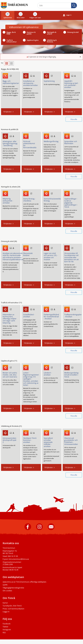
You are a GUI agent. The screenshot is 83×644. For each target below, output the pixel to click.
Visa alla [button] (74, 119)
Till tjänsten (7, 112)
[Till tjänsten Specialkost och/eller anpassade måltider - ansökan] (52, 441)
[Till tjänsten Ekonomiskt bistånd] (31, 254)
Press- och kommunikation (13, 609)
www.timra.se (8, 582)
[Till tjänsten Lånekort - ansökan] (52, 373)
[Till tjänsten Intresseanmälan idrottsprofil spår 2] (11, 439)
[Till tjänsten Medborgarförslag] (52, 141)
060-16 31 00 (13, 556)
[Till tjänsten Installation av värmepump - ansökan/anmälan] (31, 82)
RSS (4, 633)
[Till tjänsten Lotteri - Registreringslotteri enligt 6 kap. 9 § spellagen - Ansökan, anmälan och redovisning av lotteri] (32, 378)
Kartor (5, 603)
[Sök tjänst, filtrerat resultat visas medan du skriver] (57, 5)
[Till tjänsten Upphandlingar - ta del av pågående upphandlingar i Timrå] (72, 202)
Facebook (7, 624)
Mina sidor (21, 15)
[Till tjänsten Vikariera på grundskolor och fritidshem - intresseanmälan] (72, 440)
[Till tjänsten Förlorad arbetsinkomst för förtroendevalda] (31, 144)
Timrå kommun (9, 548)
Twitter (6, 627)
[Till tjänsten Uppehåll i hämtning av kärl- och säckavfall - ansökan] (72, 83)
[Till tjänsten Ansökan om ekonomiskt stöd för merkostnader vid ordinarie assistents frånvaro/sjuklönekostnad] (14, 256)
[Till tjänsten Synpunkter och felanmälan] (72, 142)
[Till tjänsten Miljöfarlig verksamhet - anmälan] (11, 200)
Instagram (7, 630)
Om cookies (7, 591)
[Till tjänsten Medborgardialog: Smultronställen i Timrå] (72, 374)
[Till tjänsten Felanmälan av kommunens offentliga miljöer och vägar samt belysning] (11, 318)
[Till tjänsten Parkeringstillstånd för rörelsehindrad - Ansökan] (52, 316)
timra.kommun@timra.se (19, 559)
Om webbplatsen (13, 577)
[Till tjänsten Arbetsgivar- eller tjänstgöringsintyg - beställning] (11, 143)
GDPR (5, 585)
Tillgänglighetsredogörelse (13, 588)
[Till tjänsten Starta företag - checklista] (31, 199)
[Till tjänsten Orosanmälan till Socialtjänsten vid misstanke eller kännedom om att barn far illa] (72, 257)
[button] (74, 5)
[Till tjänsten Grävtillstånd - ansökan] (31, 315)
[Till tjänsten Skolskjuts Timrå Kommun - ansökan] (31, 439)
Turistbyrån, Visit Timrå (12, 606)
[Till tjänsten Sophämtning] (50, 80)
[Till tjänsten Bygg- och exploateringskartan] (12, 81)
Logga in (67, 15)
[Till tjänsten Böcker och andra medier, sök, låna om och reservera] (11, 374)
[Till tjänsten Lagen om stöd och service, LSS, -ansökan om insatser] (52, 256)
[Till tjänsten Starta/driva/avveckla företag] (53, 199)
